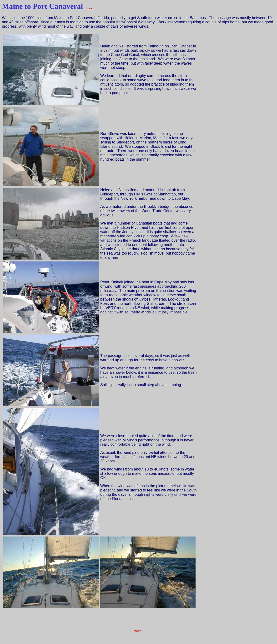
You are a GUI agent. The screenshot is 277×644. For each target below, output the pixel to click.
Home (90, 8)
